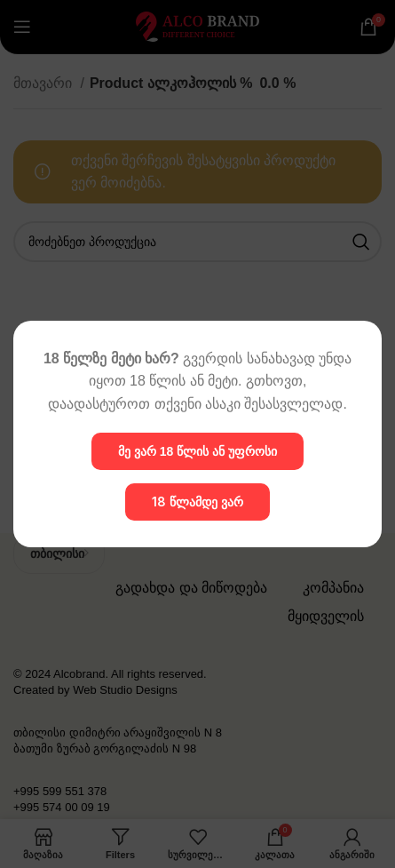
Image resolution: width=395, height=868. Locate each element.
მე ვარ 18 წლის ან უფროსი (197, 451)
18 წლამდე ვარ (197, 502)
